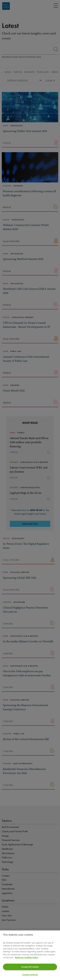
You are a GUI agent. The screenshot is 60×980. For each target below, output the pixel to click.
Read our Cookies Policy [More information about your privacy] (27, 957)
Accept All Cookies (30, 967)
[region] (30, 955)
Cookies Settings (30, 975)
